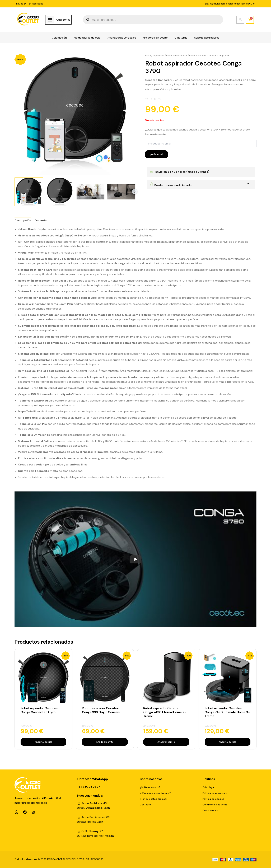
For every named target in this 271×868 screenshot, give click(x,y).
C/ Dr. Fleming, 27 (92, 831)
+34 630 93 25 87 (89, 787)
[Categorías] (50, 20)
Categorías (63, 20)
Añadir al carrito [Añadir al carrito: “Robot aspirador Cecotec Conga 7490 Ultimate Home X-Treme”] (228, 742)
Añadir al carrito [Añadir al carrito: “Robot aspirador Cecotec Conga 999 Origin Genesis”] (105, 742)
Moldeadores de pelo (87, 38)
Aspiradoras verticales (122, 38)
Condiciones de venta (215, 805)
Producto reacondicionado (170, 185)
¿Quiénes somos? (150, 787)
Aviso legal (208, 787)
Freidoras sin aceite (155, 38)
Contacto (145, 805)
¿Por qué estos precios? (154, 799)
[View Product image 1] (29, 192)
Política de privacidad (215, 793)
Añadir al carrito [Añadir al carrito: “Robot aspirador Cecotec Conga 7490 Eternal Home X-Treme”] (166, 742)
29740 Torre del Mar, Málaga (95, 836)
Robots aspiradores (207, 38)
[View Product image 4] (121, 192)
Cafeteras (181, 38)
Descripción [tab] (23, 220)
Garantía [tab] (41, 220)
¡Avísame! (156, 154)
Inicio (148, 56)
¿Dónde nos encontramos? (155, 793)
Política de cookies (213, 799)
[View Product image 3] (91, 192)
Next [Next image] (135, 192)
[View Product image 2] (60, 192)
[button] (201, 185)
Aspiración (159, 56)
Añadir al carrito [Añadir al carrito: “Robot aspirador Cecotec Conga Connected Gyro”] (43, 742)
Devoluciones (210, 810)
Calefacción (59, 38)
